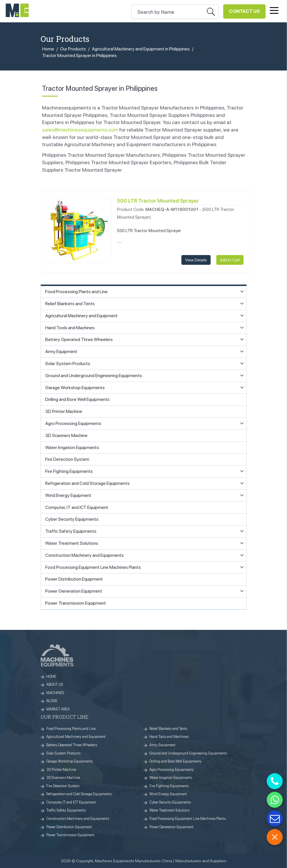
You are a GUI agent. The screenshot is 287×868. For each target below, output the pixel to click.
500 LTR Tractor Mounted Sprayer (158, 201)
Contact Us (244, 11)
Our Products (73, 49)
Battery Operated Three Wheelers (72, 745)
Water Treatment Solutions (169, 810)
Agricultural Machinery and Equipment (76, 737)
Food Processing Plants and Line (71, 729)
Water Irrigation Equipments (171, 778)
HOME (51, 676)
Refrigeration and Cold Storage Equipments (79, 794)
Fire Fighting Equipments (169, 786)
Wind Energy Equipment (168, 794)
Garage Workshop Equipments (70, 761)
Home (48, 49)
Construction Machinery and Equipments (78, 819)
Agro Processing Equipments (171, 770)
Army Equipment (162, 745)
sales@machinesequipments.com (80, 130)
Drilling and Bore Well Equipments (175, 761)
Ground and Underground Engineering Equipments (188, 753)
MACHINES (55, 693)
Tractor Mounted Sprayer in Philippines (79, 55)
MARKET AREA (58, 709)
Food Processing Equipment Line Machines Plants (188, 819)
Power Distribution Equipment (69, 827)
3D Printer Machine (61, 770)
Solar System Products (63, 753)
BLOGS (52, 701)
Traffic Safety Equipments (66, 810)
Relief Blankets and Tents (168, 729)
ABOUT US (55, 684)
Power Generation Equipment (171, 827)
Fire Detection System (63, 786)
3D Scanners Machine (63, 778)
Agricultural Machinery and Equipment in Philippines (141, 49)
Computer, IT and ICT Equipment (71, 802)
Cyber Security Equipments (170, 802)
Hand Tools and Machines (169, 737)
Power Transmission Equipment (70, 835)
